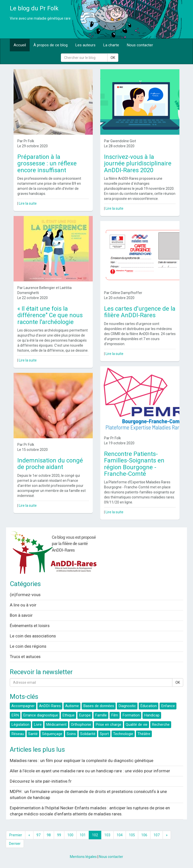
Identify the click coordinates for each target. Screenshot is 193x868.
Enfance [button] (168, 706)
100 (70, 835)
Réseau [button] (18, 734)
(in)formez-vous (25, 595)
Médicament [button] (56, 725)
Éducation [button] (149, 706)
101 (83, 835)
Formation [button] (131, 715)
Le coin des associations (33, 636)
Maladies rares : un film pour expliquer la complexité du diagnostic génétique (82, 761)
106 (144, 835)
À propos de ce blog (51, 45)
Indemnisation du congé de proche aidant (50, 464)
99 (59, 835)
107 (157, 835)
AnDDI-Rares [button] (50, 706)
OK (113, 58)
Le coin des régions (28, 646)
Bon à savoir (21, 615)
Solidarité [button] (88, 734)
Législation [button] (20, 725)
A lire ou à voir (23, 605)
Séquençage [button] (52, 734)
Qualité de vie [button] (137, 725)
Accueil (20, 45)
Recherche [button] (161, 725)
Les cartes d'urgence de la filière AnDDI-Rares (140, 312)
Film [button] (115, 715)
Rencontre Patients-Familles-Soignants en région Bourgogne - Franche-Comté (134, 464)
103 (107, 835)
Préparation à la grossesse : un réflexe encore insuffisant (47, 164)
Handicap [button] (152, 715)
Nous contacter (140, 45)
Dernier (15, 844)
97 (38, 835)
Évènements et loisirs (30, 626)
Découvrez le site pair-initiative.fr (41, 781)
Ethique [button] (68, 715)
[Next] (167, 835)
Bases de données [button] (99, 706)
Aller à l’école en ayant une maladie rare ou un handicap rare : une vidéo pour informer (90, 771)
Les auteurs (85, 45)
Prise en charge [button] (108, 725)
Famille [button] (101, 715)
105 (132, 835)
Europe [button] (85, 715)
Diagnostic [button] (127, 706)
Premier (16, 835)
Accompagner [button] (23, 706)
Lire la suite (28, 203)
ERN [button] (15, 715)
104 (120, 835)
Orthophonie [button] (81, 725)
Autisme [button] (72, 706)
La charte (111, 45)
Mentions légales (83, 857)
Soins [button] (71, 734)
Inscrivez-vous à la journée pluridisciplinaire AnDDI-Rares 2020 (138, 164)
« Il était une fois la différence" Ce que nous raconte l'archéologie (50, 315)
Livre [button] (38, 725)
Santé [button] (33, 734)
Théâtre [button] (144, 734)
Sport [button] (104, 734)
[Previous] (29, 835)
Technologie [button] (123, 734)
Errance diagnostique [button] (41, 715)
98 (49, 835)
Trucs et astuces (25, 657)
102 (95, 835)
